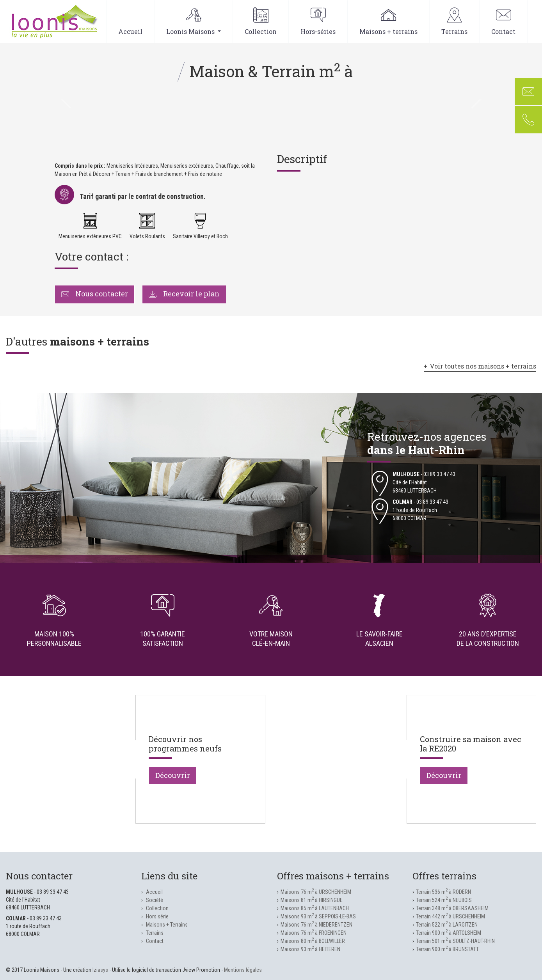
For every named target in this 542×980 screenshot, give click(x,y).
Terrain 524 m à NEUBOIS (444, 900)
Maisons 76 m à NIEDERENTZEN (316, 925)
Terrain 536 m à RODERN (443, 892)
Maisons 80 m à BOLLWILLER (313, 941)
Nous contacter (95, 294)
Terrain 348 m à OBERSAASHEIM (452, 908)
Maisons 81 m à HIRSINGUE (312, 900)
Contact (503, 21)
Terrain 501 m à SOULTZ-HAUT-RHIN (455, 941)
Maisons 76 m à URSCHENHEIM (316, 892)
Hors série (157, 916)
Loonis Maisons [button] (194, 21)
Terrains (454, 21)
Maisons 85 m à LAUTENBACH (315, 908)
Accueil (130, 21)
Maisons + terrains (388, 21)
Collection (261, 21)
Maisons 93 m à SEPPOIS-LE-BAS (318, 916)
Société (155, 900)
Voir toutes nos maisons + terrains (483, 366)
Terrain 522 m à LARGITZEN (447, 925)
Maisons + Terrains (167, 925)
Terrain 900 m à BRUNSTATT (447, 949)
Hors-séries (318, 21)
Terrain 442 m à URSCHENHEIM (450, 916)
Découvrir (173, 775)
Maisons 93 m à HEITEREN (310, 949)
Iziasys (100, 970)
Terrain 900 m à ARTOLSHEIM (449, 933)
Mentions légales (243, 970)
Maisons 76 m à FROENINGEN (314, 933)
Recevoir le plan (184, 294)
